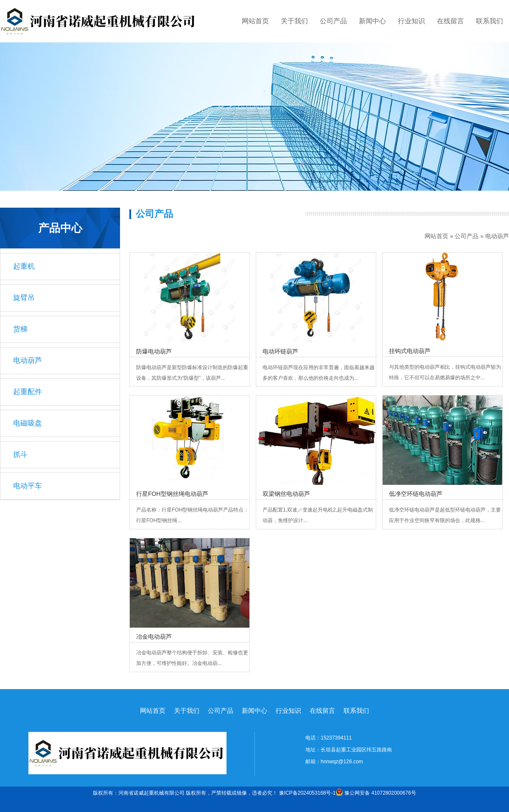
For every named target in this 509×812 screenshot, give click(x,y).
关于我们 (294, 21)
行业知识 (411, 21)
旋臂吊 (24, 298)
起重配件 (28, 392)
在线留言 (450, 21)
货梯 (20, 329)
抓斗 (20, 455)
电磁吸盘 (28, 423)
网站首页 (255, 21)
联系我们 (489, 21)
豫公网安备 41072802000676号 (376, 793)
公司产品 (333, 21)
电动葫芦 (497, 236)
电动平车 (28, 486)
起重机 (24, 266)
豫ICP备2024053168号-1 (307, 793)
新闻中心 (372, 21)
